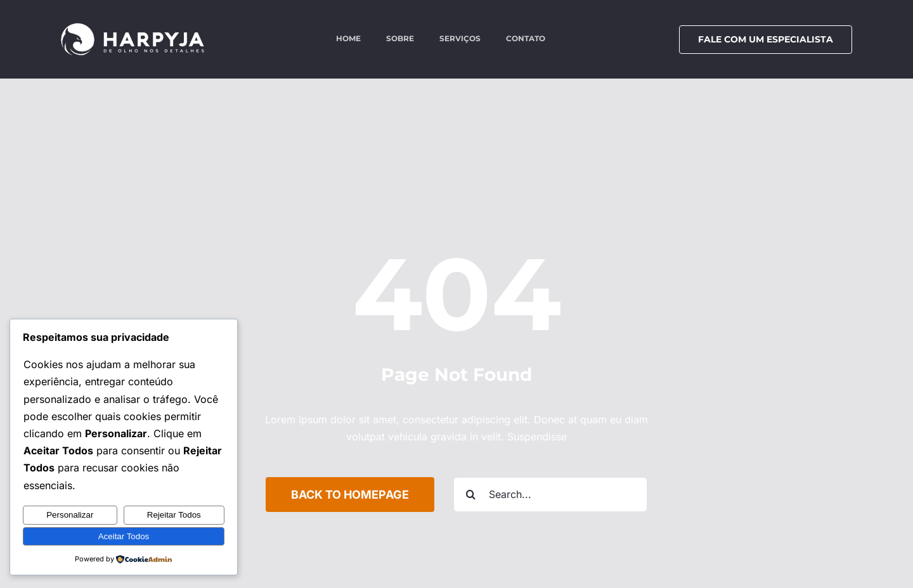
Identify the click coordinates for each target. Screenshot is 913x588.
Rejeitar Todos (174, 515)
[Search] (471, 495)
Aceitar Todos (124, 536)
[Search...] (550, 495)
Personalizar (70, 515)
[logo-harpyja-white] (133, 27)
